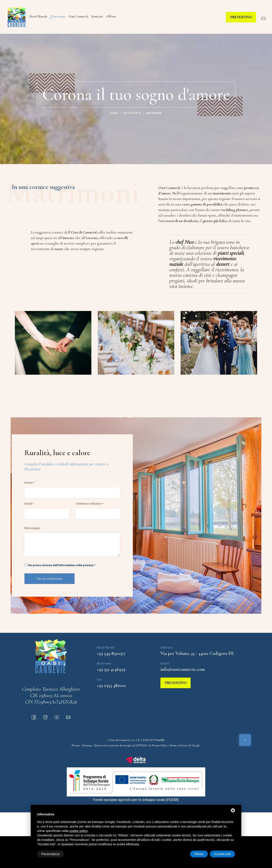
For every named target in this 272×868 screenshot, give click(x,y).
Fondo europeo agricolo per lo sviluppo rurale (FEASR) (136, 800)
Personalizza (51, 854)
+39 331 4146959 (111, 669)
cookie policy (78, 831)
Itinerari (97, 16)
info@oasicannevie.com (183, 669)
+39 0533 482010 (111, 685)
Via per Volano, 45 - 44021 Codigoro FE (197, 653)
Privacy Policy (159, 746)
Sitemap (87, 746)
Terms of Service (179, 746)
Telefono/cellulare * (89, 504)
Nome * (30, 483)
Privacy (76, 746)
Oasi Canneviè (78, 16)
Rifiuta (199, 854)
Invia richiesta (50, 579)
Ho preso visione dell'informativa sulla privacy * (62, 565)
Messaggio (32, 528)
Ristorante (58, 16)
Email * (29, 504)
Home (114, 113)
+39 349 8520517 (111, 653)
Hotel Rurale (39, 16)
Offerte (111, 16)
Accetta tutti (222, 854)
